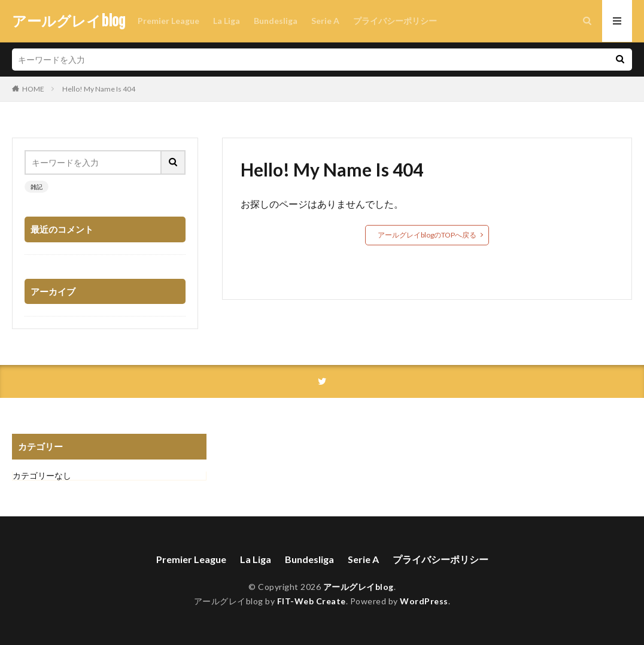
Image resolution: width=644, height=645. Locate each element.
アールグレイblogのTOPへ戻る (427, 235)
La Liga (227, 21)
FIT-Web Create (312, 601)
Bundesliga (276, 21)
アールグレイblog (69, 21)
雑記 (37, 187)
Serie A (325, 21)
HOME (33, 89)
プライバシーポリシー (395, 21)
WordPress (424, 601)
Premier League (168, 21)
